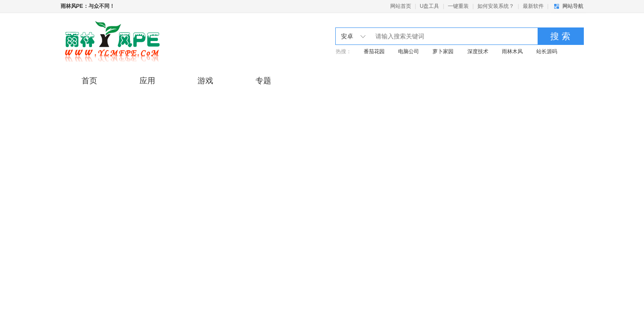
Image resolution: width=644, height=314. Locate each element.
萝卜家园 (443, 51)
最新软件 (533, 6)
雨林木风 (512, 51)
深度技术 (478, 51)
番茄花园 (374, 51)
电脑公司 (409, 51)
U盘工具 (430, 6)
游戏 (205, 81)
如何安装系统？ (496, 6)
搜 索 (560, 36)
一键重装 (458, 6)
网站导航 (573, 6)
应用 (147, 81)
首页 (89, 81)
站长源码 (547, 51)
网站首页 (401, 6)
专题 (263, 81)
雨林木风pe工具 (131, 41)
